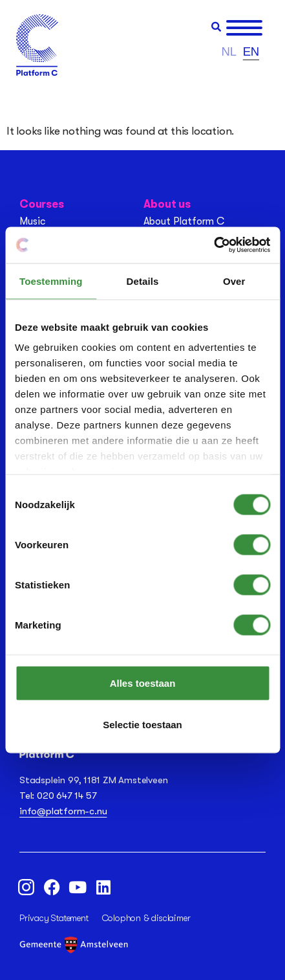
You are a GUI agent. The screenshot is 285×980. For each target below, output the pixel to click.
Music (32, 221)
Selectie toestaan (142, 724)
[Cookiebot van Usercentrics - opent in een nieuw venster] (214, 245)
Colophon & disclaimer (146, 918)
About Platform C (184, 221)
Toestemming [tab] (51, 281)
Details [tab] (143, 281)
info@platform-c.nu (63, 811)
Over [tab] (234, 281)
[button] (216, 27)
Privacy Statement (54, 918)
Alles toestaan (143, 683)
